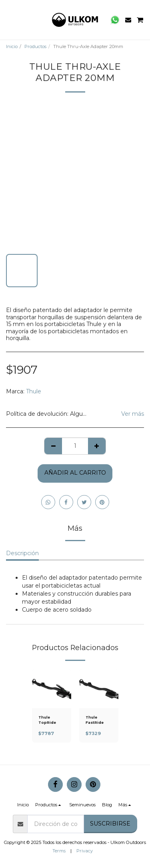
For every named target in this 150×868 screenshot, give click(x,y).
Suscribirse (110, 824)
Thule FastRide (95, 720)
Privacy (85, 851)
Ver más (133, 414)
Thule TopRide (47, 720)
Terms (59, 851)
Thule (34, 391)
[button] (9, 20)
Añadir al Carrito (75, 473)
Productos (35, 46)
